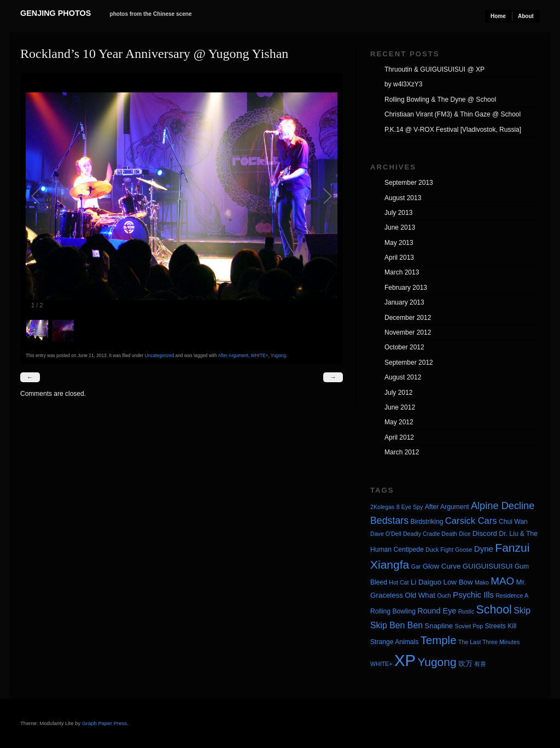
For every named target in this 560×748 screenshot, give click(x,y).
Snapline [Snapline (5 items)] (439, 626)
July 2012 (398, 393)
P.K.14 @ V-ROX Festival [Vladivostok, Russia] (453, 130)
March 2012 (402, 452)
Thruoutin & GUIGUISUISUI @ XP (434, 69)
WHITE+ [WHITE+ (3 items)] (381, 664)
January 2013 (404, 302)
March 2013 (402, 272)
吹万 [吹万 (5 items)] (465, 664)
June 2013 (400, 227)
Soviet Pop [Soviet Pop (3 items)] (469, 626)
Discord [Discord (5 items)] (485, 533)
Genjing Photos (56, 13)
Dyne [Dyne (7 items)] (484, 549)
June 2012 (400, 407)
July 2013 (398, 213)
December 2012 (408, 318)
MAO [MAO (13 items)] (502, 581)
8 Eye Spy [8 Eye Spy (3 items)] (410, 507)
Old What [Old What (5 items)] (420, 595)
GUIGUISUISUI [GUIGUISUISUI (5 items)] (488, 566)
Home (498, 16)
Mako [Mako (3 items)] (482, 582)
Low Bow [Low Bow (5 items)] (458, 582)
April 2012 (399, 437)
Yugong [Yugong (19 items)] (437, 662)
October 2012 (404, 347)
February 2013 (406, 288)
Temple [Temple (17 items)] (439, 640)
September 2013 (409, 183)
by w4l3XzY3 (403, 84)
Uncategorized (160, 355)
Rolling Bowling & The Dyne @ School (440, 100)
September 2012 (409, 363)
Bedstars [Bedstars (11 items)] (389, 521)
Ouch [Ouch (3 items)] (444, 595)
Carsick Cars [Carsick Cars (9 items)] (471, 521)
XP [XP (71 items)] (405, 660)
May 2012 (399, 422)
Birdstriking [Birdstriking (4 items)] (427, 522)
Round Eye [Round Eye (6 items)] (437, 611)
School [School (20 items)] (494, 610)
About (526, 16)
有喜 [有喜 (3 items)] (480, 664)
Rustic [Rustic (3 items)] (466, 611)
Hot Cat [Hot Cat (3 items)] (399, 582)
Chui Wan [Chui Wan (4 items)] (513, 522)
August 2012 (403, 377)
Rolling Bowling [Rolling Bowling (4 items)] (393, 611)
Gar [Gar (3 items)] (416, 566)
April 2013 (399, 258)
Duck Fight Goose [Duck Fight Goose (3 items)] (449, 550)
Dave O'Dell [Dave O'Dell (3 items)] (386, 534)
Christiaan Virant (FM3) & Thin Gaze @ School (453, 114)
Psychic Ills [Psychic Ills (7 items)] (473, 595)
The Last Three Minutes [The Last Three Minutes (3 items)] (489, 642)
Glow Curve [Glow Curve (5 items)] (442, 566)
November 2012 (408, 332)
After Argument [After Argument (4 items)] (447, 507)
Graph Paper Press (104, 723)
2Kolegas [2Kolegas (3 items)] (382, 507)
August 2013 (403, 198)
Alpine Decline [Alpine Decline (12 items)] (503, 506)
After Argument (233, 355)
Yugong (278, 355)
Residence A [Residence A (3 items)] (512, 595)
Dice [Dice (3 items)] (465, 534)
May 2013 (399, 243)
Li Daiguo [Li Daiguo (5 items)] (426, 582)
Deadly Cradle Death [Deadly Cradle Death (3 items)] (430, 534)
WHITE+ (260, 355)
